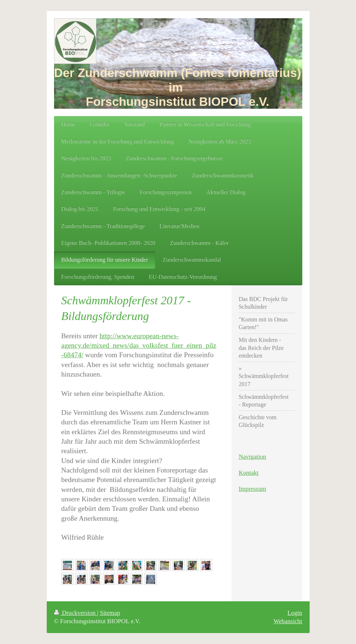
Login (295, 613)
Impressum (252, 489)
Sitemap (110, 613)
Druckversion (76, 613)
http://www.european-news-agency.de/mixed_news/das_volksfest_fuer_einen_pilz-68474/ (139, 346)
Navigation (252, 457)
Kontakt (249, 473)
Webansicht (288, 621)
